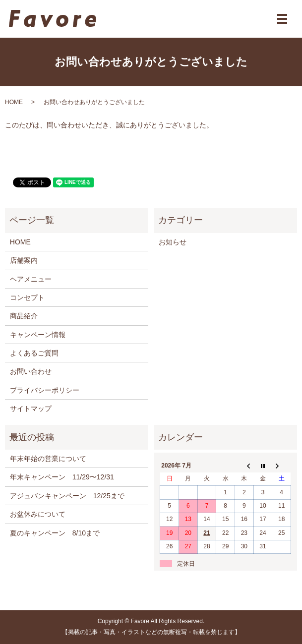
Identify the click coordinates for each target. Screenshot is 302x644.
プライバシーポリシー (45, 390)
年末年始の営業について (48, 459)
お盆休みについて (38, 514)
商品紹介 (24, 316)
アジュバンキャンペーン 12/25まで (67, 496)
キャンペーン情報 (38, 335)
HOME (14, 102)
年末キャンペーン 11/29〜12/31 (62, 477)
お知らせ (173, 242)
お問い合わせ (31, 371)
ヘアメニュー (31, 279)
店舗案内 (24, 260)
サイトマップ (31, 409)
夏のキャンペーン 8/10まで (55, 533)
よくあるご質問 (34, 353)
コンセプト (27, 297)
